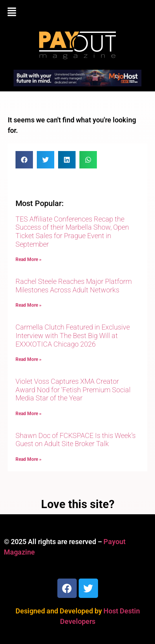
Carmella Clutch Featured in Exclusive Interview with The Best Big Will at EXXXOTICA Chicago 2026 (73, 335)
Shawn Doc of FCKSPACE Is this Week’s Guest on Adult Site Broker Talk (76, 440)
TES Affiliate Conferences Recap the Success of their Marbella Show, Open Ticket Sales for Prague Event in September (72, 232)
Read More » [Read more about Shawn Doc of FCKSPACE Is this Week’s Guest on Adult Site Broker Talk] (28, 459)
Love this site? (78, 504)
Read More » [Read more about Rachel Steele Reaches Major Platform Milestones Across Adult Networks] (28, 305)
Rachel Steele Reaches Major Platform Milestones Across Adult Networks (74, 286)
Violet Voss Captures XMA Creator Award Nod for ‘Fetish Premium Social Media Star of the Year (73, 390)
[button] (77, 12)
